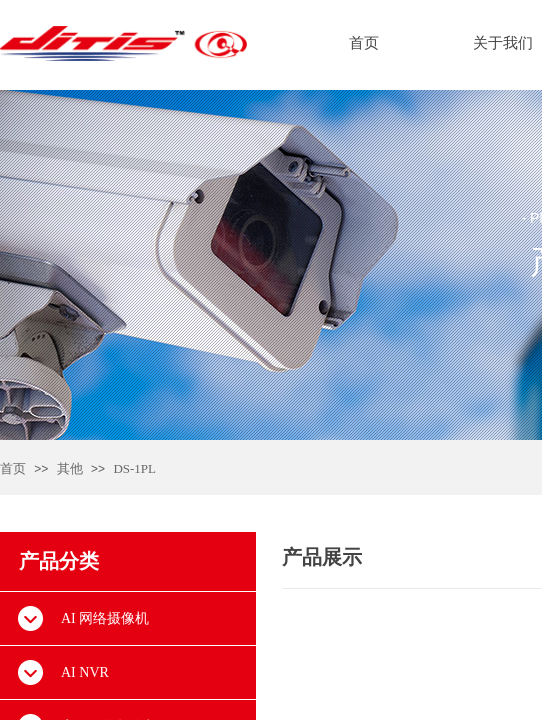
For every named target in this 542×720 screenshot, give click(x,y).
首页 (13, 468)
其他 (70, 468)
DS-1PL (134, 468)
